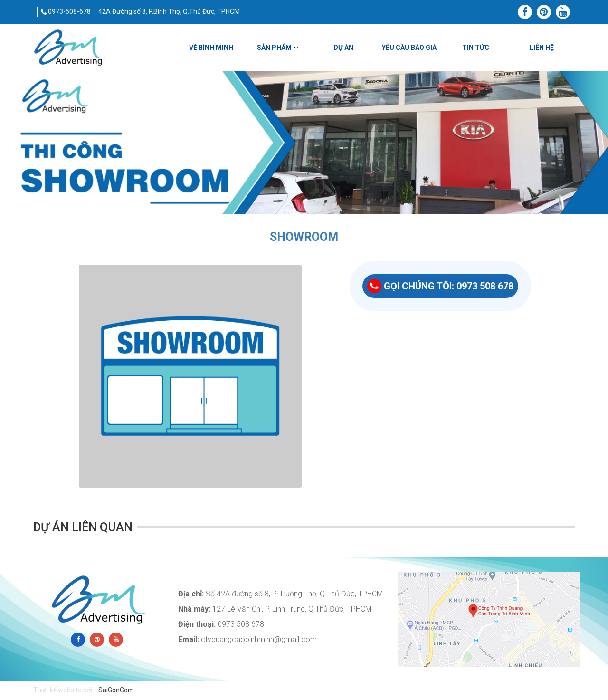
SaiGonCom (116, 690)
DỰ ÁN (343, 48)
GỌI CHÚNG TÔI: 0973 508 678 (440, 286)
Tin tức (476, 48)
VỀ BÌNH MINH (211, 48)
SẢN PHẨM (274, 48)
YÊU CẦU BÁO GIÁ (409, 48)
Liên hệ (542, 48)
